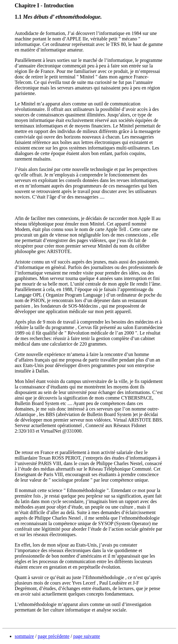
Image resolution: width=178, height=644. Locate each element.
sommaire (24, 636)
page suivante (87, 636)
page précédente (54, 636)
